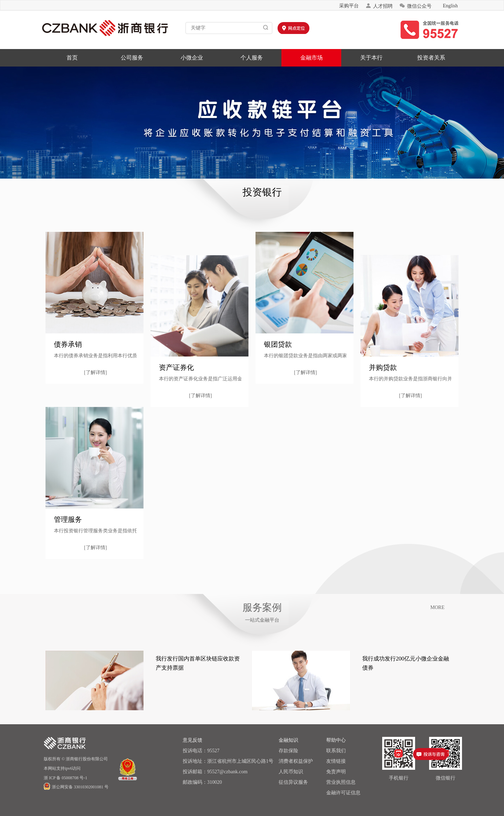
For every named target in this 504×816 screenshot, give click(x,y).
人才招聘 (379, 6)
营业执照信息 (341, 782)
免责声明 (336, 772)
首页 (72, 58)
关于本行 (371, 58)
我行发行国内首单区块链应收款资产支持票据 (198, 663)
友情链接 (336, 761)
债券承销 (68, 344)
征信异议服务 (293, 782)
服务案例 (262, 607)
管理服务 (68, 519)
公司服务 (132, 58)
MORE (437, 607)
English (450, 6)
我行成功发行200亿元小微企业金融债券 (406, 663)
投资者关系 (431, 58)
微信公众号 (415, 6)
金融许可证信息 (343, 793)
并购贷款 (383, 367)
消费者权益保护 (296, 761)
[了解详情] (95, 372)
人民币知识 (291, 772)
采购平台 (349, 6)
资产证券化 (176, 367)
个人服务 (252, 58)
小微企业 (192, 58)
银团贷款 (278, 344)
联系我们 (336, 751)
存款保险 (288, 751)
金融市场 (311, 58)
